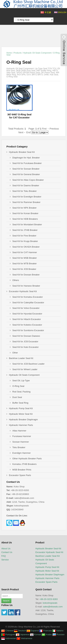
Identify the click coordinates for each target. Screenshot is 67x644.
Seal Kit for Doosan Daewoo (26, 336)
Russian (59, 634)
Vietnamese (25, 638)
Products (18, 53)
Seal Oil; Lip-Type (21, 381)
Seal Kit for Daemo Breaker (26, 185)
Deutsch (20, 631)
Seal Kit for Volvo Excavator (26, 308)
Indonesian (9, 638)
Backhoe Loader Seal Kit (21, 358)
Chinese (7, 631)
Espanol (33, 631)
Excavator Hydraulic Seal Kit (23, 291)
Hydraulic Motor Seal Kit (21, 414)
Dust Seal (17, 397)
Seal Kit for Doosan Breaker (26, 275)
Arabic (47, 634)
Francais (45, 631)
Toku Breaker (19, 447)
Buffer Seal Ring (20, 403)
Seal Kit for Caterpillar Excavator (28, 302)
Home (9, 53)
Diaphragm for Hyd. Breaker (26, 158)
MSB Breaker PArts (22, 470)
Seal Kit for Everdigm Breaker (27, 197)
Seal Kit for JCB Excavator (25, 342)
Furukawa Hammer (22, 436)
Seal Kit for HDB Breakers (25, 219)
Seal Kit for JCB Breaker (24, 269)
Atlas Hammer (19, 431)
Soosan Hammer (21, 442)
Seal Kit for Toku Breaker (25, 191)
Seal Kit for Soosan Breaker (26, 169)
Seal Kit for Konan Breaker (25, 213)
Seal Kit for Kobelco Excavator (27, 325)
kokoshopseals (50, 603)
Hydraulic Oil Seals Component (37, 53)
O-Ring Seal (18, 386)
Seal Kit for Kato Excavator (25, 347)
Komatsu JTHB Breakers (24, 464)
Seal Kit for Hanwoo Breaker (26, 286)
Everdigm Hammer (21, 453)
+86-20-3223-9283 (48, 599)
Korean (36, 634)
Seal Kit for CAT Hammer (25, 252)
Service (5, 560)
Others (16, 280)
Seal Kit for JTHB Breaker (25, 230)
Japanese (23, 634)
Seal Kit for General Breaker (26, 174)
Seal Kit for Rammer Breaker (26, 202)
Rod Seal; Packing (21, 392)
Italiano (58, 631)
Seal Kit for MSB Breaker (25, 258)
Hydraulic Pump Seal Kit (21, 408)
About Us (6, 549)
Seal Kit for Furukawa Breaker (27, 163)
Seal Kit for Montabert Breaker (27, 224)
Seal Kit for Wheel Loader (25, 369)
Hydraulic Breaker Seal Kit (22, 152)
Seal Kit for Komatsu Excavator (28, 297)
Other (15, 353)
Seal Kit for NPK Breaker (24, 208)
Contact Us (7, 552)
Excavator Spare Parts (20, 475)
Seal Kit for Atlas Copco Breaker (28, 180)
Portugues (8, 634)
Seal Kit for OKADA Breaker (26, 247)
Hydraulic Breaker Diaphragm (23, 420)
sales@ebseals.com (53, 607)
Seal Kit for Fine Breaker (24, 236)
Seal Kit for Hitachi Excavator (27, 319)
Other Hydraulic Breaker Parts (27, 459)
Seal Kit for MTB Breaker (25, 263)
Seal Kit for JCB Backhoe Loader (28, 364)
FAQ (4, 556)
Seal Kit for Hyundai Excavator (27, 314)
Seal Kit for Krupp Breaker (25, 241)
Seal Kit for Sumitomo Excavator (28, 330)
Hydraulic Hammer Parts (21, 425)
